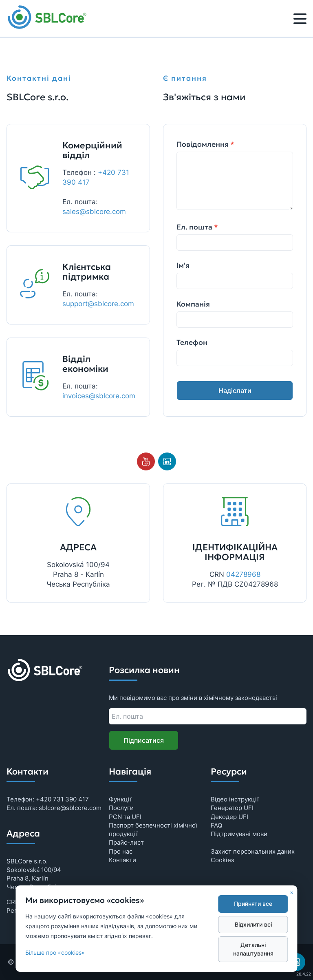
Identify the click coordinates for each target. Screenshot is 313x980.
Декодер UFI (229, 817)
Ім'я (183, 265)
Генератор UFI (232, 808)
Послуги (121, 808)
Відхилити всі (253, 925)
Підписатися (144, 740)
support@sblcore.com (98, 304)
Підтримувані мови (239, 834)
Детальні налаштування (253, 949)
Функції (120, 799)
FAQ (216, 825)
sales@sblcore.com (94, 212)
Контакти (122, 860)
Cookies (223, 860)
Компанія (193, 304)
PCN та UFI (125, 817)
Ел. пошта (197, 227)
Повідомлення (205, 144)
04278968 (243, 574)
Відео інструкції (235, 799)
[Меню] (300, 20)
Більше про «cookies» (55, 953)
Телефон (192, 342)
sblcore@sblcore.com (70, 808)
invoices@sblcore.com (99, 396)
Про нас (121, 851)
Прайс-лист (126, 842)
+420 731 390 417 (62, 799)
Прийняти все (253, 904)
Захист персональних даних (253, 851)
